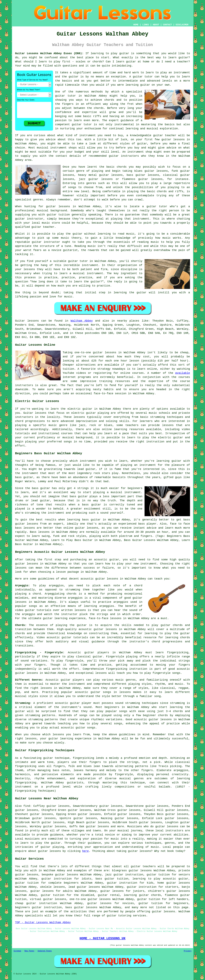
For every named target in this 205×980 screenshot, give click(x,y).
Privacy (188, 951)
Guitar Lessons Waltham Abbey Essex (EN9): (49, 53)
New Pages (29, 951)
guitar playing (52, 847)
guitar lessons (173, 140)
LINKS (146, 25)
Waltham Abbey (82, 321)
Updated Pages (45, 951)
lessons (79, 417)
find (27, 806)
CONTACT (167, 25)
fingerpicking (83, 758)
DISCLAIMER (182, 25)
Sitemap (17, 951)
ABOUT (156, 25)
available (182, 373)
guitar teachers (143, 866)
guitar (60, 96)
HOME (136, 25)
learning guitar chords (142, 895)
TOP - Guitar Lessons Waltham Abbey (43, 922)
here (85, 851)
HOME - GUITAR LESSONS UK (102, 938)
